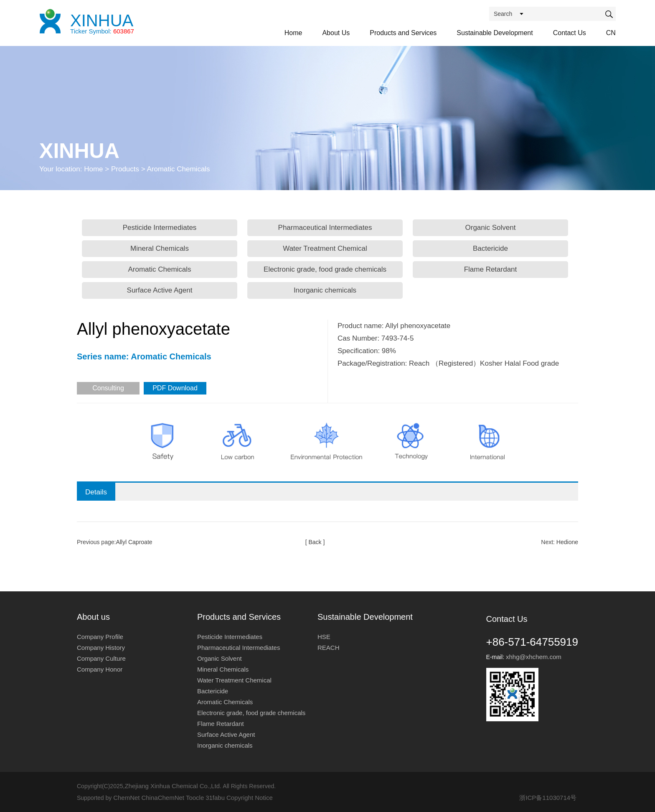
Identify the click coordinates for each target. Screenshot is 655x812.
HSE (324, 637)
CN (611, 33)
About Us (336, 33)
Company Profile (100, 637)
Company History (101, 648)
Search (503, 14)
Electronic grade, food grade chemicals (325, 269)
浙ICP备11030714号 (548, 798)
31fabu (215, 798)
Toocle (195, 798)
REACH (329, 648)
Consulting (108, 388)
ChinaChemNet (163, 798)
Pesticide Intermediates (160, 228)
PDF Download (175, 388)
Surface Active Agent (160, 290)
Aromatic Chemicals (159, 269)
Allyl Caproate (134, 542)
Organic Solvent (491, 228)
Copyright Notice (250, 798)
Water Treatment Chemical (325, 248)
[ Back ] (315, 542)
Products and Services (403, 33)
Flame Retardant (491, 269)
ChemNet (126, 798)
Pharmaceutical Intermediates (325, 228)
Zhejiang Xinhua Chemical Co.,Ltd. (173, 786)
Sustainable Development (495, 33)
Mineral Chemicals (160, 248)
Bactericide (490, 248)
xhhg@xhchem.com (534, 657)
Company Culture (101, 658)
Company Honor (100, 669)
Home (293, 33)
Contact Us (570, 33)
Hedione (567, 542)
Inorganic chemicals (325, 290)
